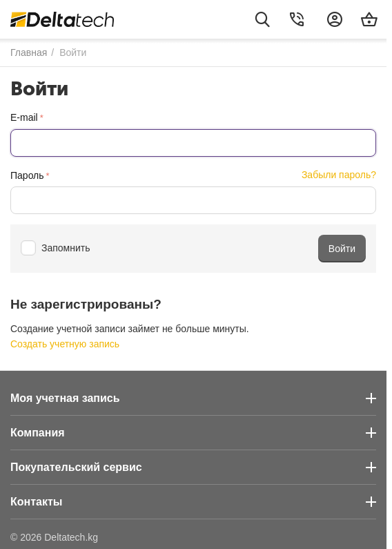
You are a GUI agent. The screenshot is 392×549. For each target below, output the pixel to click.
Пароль (27, 175)
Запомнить (56, 248)
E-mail (24, 117)
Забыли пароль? (339, 175)
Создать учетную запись (65, 344)
